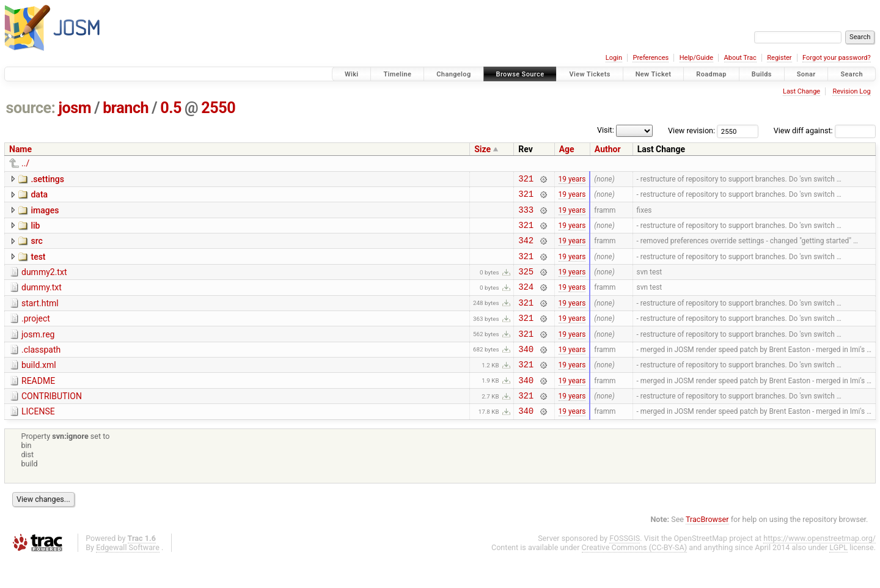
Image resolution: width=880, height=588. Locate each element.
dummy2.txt (44, 283)
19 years (572, 180)
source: (31, 108)
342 (526, 249)
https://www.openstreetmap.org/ (820, 568)
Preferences (651, 58)
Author (608, 149)
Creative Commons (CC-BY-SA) (635, 577)
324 (526, 301)
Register (779, 58)
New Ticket (654, 74)
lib (35, 231)
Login (614, 58)
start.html (40, 318)
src (36, 248)
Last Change (801, 91)
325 (526, 284)
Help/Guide (696, 58)
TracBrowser (707, 549)
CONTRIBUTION (52, 422)
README (38, 405)
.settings (47, 179)
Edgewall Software (128, 577)
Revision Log (851, 91)
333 (526, 215)
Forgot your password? (837, 58)
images (45, 214)
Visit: (606, 130)
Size (482, 149)
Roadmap (711, 74)
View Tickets (589, 74)
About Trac (740, 58)
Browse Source (520, 74)
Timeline (397, 74)
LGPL (838, 577)
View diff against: (825, 130)
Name (20, 149)
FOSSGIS (625, 568)
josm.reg (38, 353)
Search (852, 74)
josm (75, 108)
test (38, 266)
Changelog (453, 74)
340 (526, 371)
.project (36, 335)
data (39, 196)
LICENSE (38, 439)
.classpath (41, 370)
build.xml (39, 387)
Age (567, 149)
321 (526, 180)
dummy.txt (42, 300)
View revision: (691, 130)
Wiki (352, 74)
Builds (762, 74)
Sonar (806, 74)
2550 (218, 108)
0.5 (171, 108)
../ (25, 163)
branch (126, 108)
